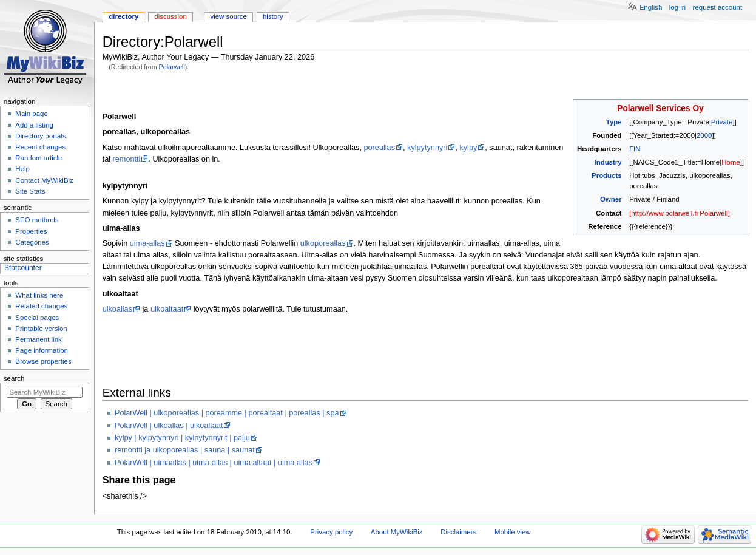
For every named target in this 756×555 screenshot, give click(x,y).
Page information (42, 350)
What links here (39, 295)
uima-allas (147, 243)
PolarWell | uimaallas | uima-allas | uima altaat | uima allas (214, 463)
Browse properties (43, 361)
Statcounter (23, 268)
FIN (635, 149)
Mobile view (513, 532)
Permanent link (38, 339)
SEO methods (37, 220)
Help (22, 169)
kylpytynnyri (427, 148)
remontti (127, 159)
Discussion (170, 16)
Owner (611, 199)
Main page (32, 114)
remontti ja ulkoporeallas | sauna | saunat (185, 450)
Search (14, 378)
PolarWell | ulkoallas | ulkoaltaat (169, 426)
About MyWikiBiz (397, 532)
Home (731, 162)
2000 (704, 135)
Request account (718, 7)
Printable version (41, 329)
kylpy (468, 148)
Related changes (41, 306)
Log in (677, 7)
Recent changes (40, 147)
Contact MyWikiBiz (44, 180)
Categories (32, 242)
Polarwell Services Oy (660, 108)
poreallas (380, 148)
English (651, 7)
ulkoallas (117, 309)
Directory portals (40, 136)
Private (722, 122)
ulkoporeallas (323, 243)
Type (614, 122)
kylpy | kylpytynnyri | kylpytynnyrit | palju (182, 438)
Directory (123, 16)
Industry (608, 162)
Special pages (37, 318)
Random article (39, 158)
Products (607, 175)
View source (228, 16)
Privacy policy (331, 532)
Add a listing (34, 125)
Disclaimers (458, 532)
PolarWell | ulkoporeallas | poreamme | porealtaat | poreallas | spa (227, 413)
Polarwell (172, 67)
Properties (31, 231)
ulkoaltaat (167, 309)
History (273, 16)
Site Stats (30, 191)
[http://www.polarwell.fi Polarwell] (680, 213)
